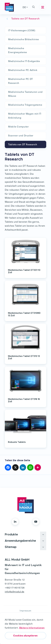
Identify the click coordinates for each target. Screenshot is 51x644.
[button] (33, 7)
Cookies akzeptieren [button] (25, 635)
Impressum (25, 611)
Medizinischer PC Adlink (23, 70)
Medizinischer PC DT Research (21, 81)
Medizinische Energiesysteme (18, 50)
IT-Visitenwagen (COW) (22, 30)
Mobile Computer (18, 126)
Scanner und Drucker (21, 135)
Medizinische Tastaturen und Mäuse (25, 94)
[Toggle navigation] (43, 7)
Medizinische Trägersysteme (25, 105)
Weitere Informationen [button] (32, 628)
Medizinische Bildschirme (24, 39)
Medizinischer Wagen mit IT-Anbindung (25, 116)
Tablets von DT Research (23, 144)
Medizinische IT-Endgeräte (24, 61)
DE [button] (24, 7)
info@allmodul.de (15, 592)
